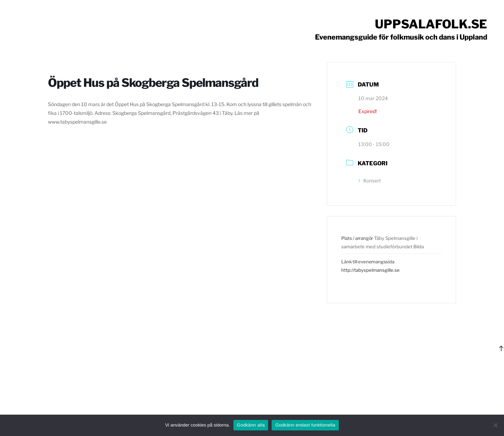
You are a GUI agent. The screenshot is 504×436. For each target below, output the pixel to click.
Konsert (370, 181)
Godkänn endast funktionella (305, 425)
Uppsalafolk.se (431, 24)
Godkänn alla (251, 425)
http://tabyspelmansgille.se (370, 270)
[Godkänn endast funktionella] (495, 425)
